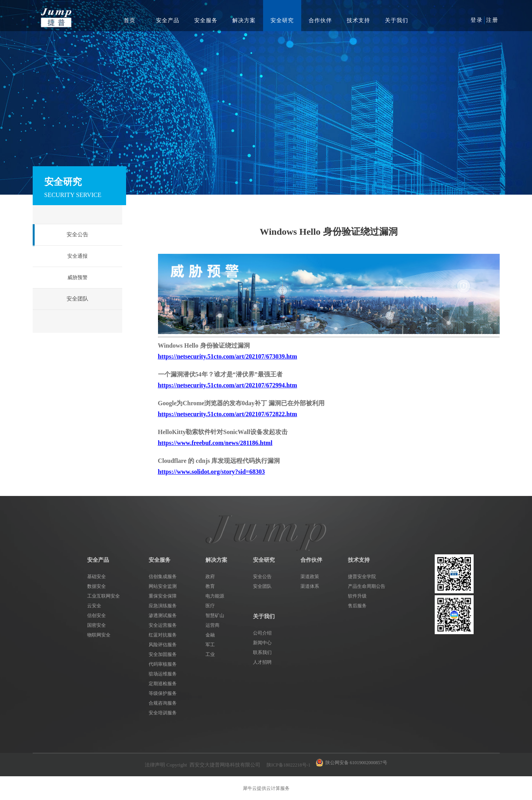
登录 (477, 20)
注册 (492, 20)
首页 (130, 20)
